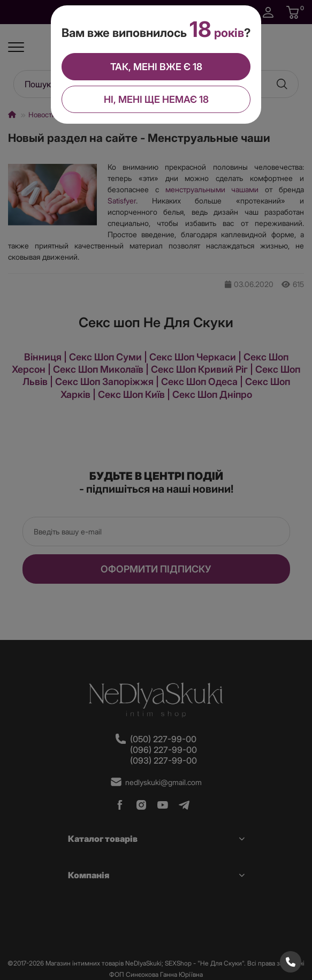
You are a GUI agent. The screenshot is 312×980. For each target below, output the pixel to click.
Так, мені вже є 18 (156, 67)
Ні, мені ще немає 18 (156, 99)
